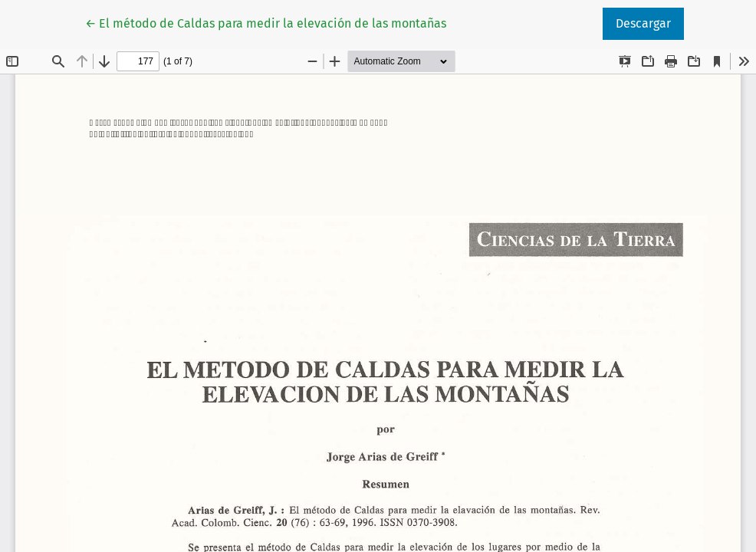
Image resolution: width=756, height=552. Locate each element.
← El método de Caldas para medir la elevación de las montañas (266, 22)
